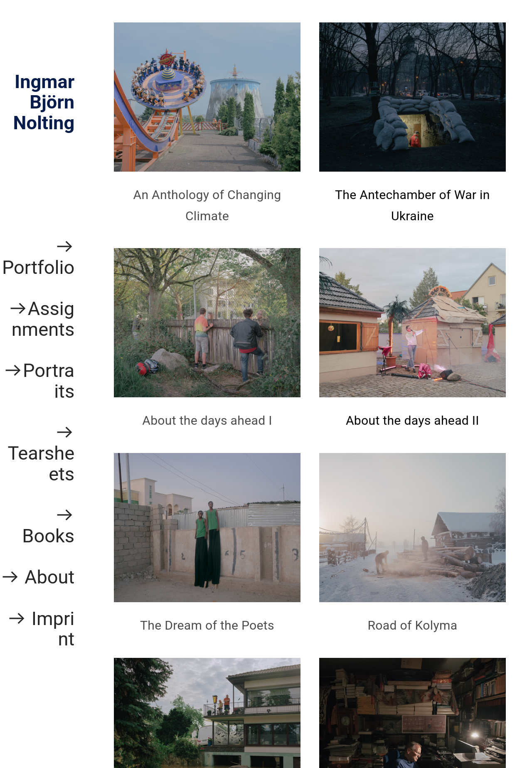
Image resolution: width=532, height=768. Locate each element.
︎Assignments (41, 319)
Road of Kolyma (412, 625)
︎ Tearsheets (41, 453)
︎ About (37, 577)
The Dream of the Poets (207, 625)
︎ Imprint (41, 629)
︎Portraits (39, 381)
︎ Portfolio (38, 257)
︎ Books (48, 526)
